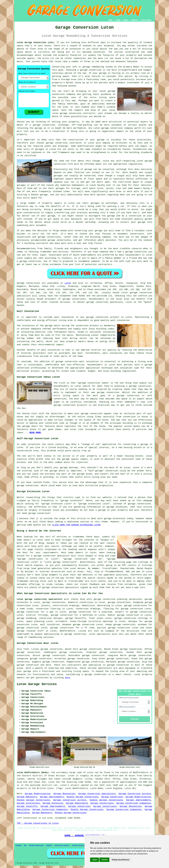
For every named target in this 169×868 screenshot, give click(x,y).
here (67, 678)
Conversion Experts (62, 845)
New (25, 845)
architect (122, 143)
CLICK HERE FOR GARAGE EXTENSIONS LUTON (76, 525)
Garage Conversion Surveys (135, 794)
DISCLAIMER (146, 20)
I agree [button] (95, 860)
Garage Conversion (112, 797)
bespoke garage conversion (78, 625)
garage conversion (91, 70)
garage (88, 169)
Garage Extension (53, 803)
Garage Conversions (102, 803)
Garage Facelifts (27, 806)
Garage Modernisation (38, 794)
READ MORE (35, 433)
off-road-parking (82, 125)
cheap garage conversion (120, 625)
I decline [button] (104, 860)
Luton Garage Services (37, 684)
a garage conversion (94, 674)
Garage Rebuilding (77, 803)
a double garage (38, 195)
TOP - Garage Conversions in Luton (38, 823)
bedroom (111, 104)
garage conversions (74, 299)
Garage (21, 283)
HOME (110, 20)
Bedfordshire (67, 631)
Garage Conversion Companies (134, 803)
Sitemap (19, 845)
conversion (49, 125)
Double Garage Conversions (83, 797)
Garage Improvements (52, 797)
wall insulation (64, 317)
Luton (68, 283)
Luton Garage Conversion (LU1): (36, 43)
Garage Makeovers (27, 797)
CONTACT (135, 20)
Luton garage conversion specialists (40, 599)
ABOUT (126, 20)
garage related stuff (30, 631)
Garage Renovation (64, 794)
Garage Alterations (28, 803)
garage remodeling (93, 67)
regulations (135, 164)
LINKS (118, 20)
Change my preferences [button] (120, 860)
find (26, 649)
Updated (49, 845)
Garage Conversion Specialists (97, 794)
